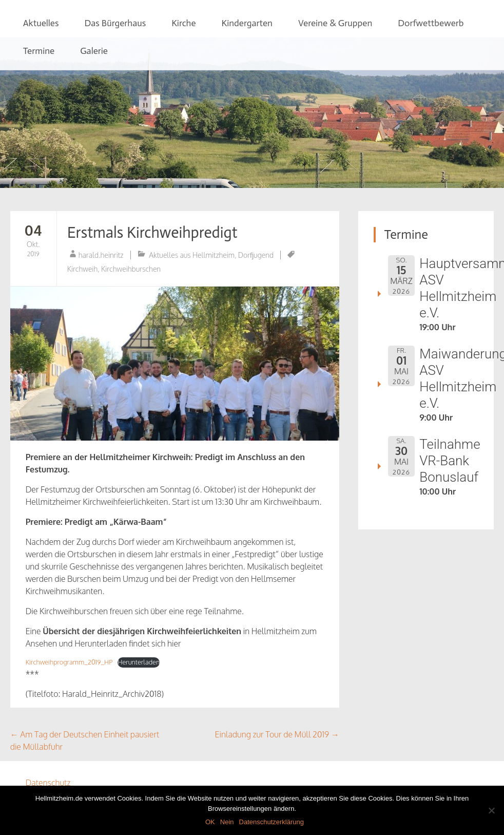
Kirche (183, 23)
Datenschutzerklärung (272, 822)
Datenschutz (48, 783)
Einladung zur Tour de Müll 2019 (277, 734)
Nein (227, 822)
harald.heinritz (101, 255)
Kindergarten (247, 23)
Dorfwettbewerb (431, 23)
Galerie (94, 51)
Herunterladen (139, 662)
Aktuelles (41, 23)
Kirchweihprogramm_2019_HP (69, 662)
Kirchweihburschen (131, 269)
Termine (39, 51)
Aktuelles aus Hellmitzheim (192, 255)
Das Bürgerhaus (115, 23)
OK (210, 822)
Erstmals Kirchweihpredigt (152, 233)
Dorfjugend (256, 255)
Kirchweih (83, 269)
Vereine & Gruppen (335, 23)
